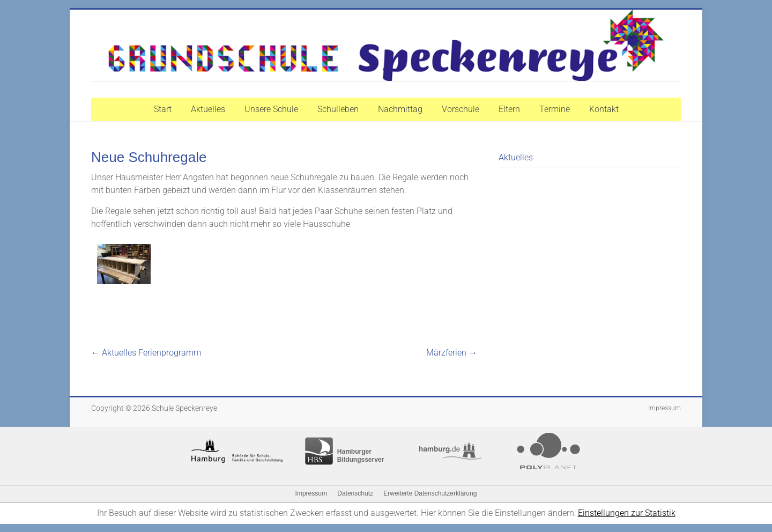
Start (163, 109)
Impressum (665, 408)
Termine (555, 109)
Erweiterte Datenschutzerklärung (430, 493)
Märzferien (452, 353)
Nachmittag (400, 109)
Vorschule (461, 109)
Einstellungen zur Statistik (627, 513)
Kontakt (604, 109)
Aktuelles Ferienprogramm (146, 353)
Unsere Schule (271, 109)
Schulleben (338, 109)
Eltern (509, 109)
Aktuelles (208, 109)
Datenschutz (355, 493)
